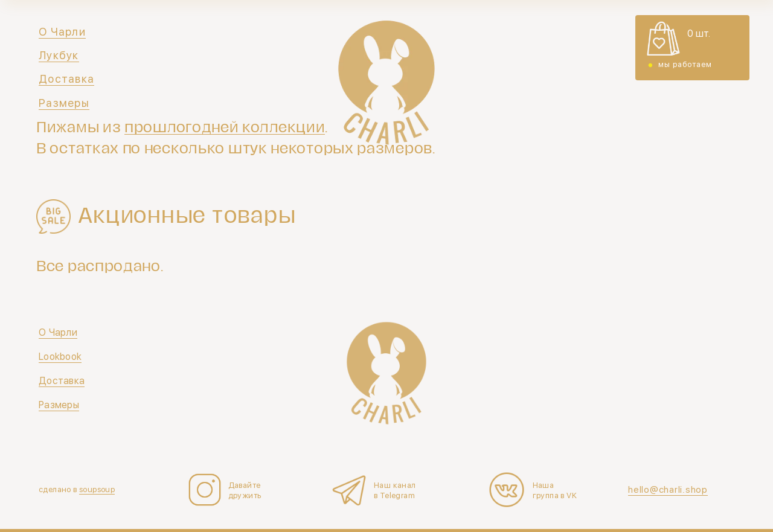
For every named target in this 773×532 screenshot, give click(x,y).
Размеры (64, 103)
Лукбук (59, 55)
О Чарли (62, 32)
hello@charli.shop (668, 490)
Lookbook (60, 357)
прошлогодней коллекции (225, 127)
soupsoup (97, 489)
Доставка (66, 79)
